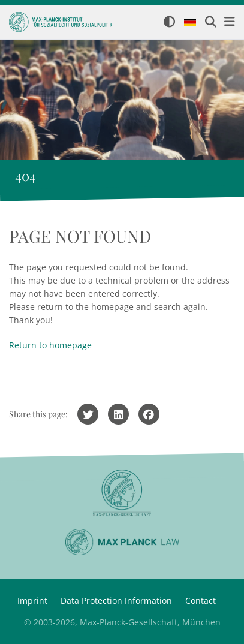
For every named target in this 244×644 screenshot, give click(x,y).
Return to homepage (50, 345)
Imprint (32, 601)
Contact (201, 601)
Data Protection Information (116, 601)
